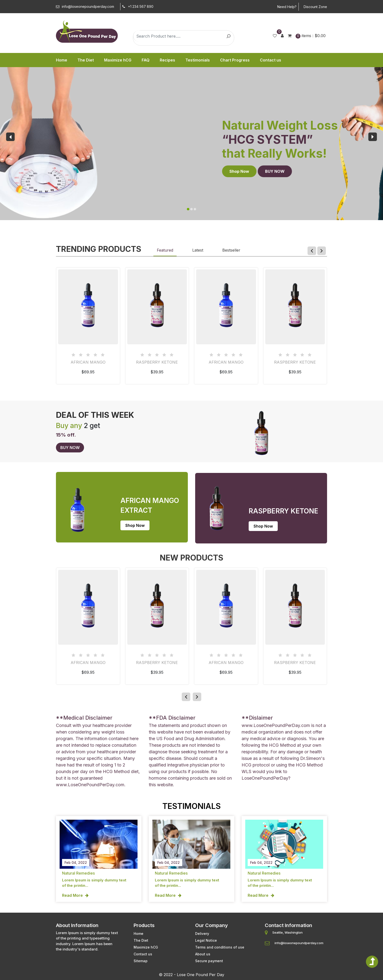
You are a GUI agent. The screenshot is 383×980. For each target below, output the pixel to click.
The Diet (86, 60)
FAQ (146, 60)
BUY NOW (66, 171)
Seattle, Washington (287, 928)
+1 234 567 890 (137, 6)
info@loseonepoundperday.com (85, 6)
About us (203, 949)
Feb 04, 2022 (76, 859)
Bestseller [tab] (231, 250)
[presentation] (10, 137)
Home (62, 60)
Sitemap (141, 956)
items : (311, 36)
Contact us (271, 60)
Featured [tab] (165, 250)
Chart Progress (235, 60)
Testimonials (198, 60)
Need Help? (287, 7)
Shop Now (30, 171)
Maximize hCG (118, 60)
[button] (188, 209)
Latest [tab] (198, 250)
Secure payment (209, 956)
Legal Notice (206, 935)
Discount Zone (315, 7)
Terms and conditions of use (220, 942)
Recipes (167, 60)
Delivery (202, 929)
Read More (72, 891)
